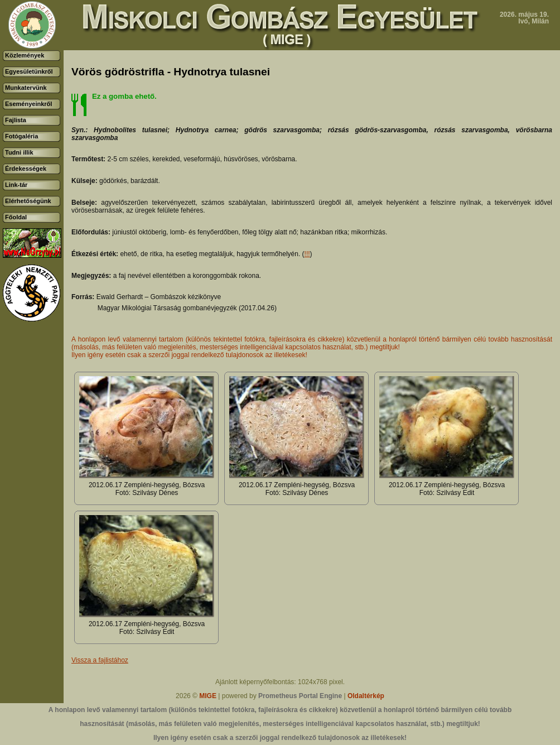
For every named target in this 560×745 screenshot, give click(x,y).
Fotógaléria (21, 136)
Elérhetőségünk (28, 201)
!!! (307, 254)
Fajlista (16, 120)
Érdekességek (26, 169)
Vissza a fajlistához (100, 660)
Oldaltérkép (366, 696)
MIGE (208, 696)
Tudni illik (19, 152)
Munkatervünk (26, 88)
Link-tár (16, 185)
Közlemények (25, 55)
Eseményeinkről (28, 104)
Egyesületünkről (29, 71)
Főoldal (16, 217)
